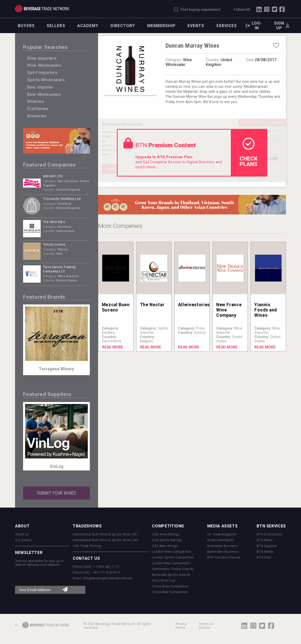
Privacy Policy (181, 626)
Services (227, 26)
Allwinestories (194, 305)
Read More (112, 347)
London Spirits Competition (173, 557)
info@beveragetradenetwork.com (108, 578)
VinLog (57, 466)
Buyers (26, 26)
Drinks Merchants (221, 540)
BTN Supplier (267, 546)
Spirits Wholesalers (46, 80)
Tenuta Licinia (54, 244)
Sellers (56, 26)
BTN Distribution (269, 534)
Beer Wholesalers (44, 94)
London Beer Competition (171, 563)
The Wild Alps (54, 222)
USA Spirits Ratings (167, 540)
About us (22, 534)
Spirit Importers (42, 73)
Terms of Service (206, 626)
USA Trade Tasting (87, 546)
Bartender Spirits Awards (171, 575)
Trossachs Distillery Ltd (62, 199)
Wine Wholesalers (44, 65)
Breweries (37, 116)
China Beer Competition (170, 592)
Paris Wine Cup (164, 580)
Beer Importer (40, 87)
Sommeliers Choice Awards (173, 569)
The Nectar (152, 305)
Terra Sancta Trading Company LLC (59, 269)
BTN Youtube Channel (224, 557)
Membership (161, 26)
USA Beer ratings (165, 546)
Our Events (23, 540)
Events (196, 26)
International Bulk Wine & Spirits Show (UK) (106, 540)
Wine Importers (42, 58)
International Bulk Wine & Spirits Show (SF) (105, 534)
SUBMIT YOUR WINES (57, 493)
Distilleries (38, 109)
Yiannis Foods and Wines (266, 310)
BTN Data (264, 557)
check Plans (249, 152)
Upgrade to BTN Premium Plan (164, 157)
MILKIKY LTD (53, 176)
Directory (123, 26)
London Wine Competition (172, 552)
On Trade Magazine (222, 534)
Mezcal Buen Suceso (116, 307)
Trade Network (42, 9)
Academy (88, 26)
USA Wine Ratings (166, 534)
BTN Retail (265, 540)
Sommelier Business (223, 546)
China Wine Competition (170, 586)
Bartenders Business (223, 552)
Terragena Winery (57, 369)
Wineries (35, 101)
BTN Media (265, 552)
